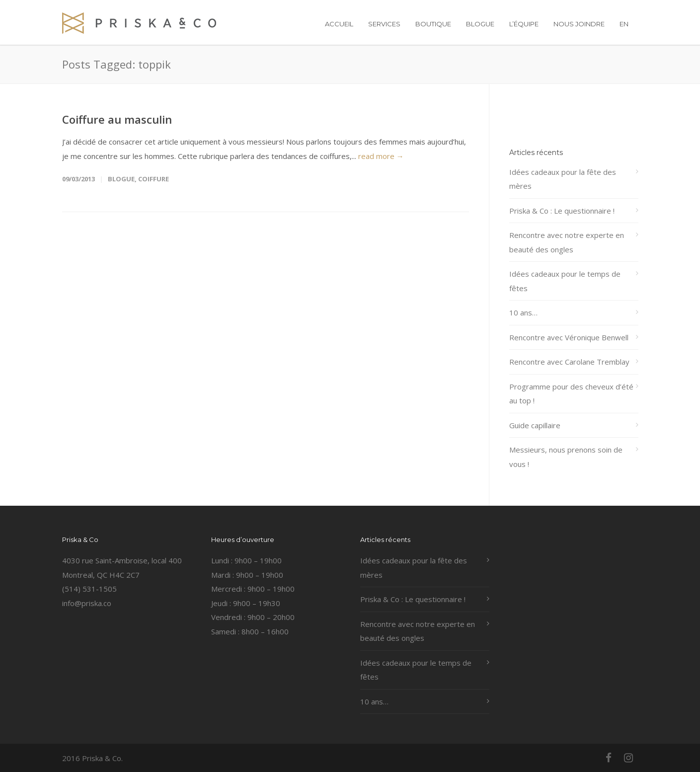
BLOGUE (480, 24)
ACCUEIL (339, 24)
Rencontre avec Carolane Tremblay (569, 362)
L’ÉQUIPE (524, 24)
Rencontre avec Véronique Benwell (569, 337)
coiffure (154, 179)
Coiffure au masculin (117, 119)
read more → (381, 156)
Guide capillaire (535, 425)
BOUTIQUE (433, 24)
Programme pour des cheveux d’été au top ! (571, 394)
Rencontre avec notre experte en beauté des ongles (567, 242)
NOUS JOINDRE (579, 24)
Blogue (121, 179)
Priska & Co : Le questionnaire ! (562, 211)
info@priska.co (87, 603)
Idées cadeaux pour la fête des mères (563, 179)
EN (624, 24)
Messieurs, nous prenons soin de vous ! (566, 457)
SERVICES (384, 24)
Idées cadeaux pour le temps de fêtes (565, 281)
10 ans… (523, 312)
